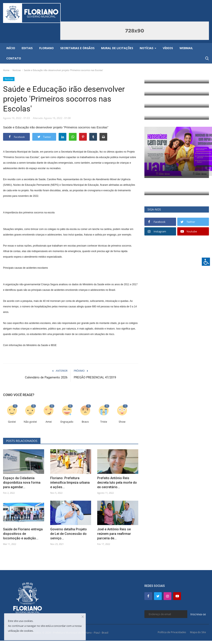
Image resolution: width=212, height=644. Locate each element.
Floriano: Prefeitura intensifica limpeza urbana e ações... (70, 483)
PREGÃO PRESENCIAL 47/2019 (95, 377)
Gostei (12, 422)
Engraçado (67, 422)
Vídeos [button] (168, 48)
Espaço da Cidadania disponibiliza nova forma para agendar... (22, 483)
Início (11, 48)
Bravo (85, 422)
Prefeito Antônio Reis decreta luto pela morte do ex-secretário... (117, 483)
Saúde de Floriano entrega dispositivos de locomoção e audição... (23, 534)
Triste (104, 422)
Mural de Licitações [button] (117, 48)
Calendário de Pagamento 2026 (46, 377)
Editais (27, 48)
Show (122, 422)
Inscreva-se (198, 614)
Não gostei (30, 422)
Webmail (186, 48)
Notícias (17, 70)
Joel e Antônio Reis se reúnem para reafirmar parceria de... (114, 534)
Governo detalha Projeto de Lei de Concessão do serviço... (69, 534)
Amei (49, 422)
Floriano (46, 48)
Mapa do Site (198, 632)
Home (6, 70)
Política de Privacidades (172, 632)
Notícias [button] (148, 48)
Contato (14, 58)
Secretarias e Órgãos (77, 48)
